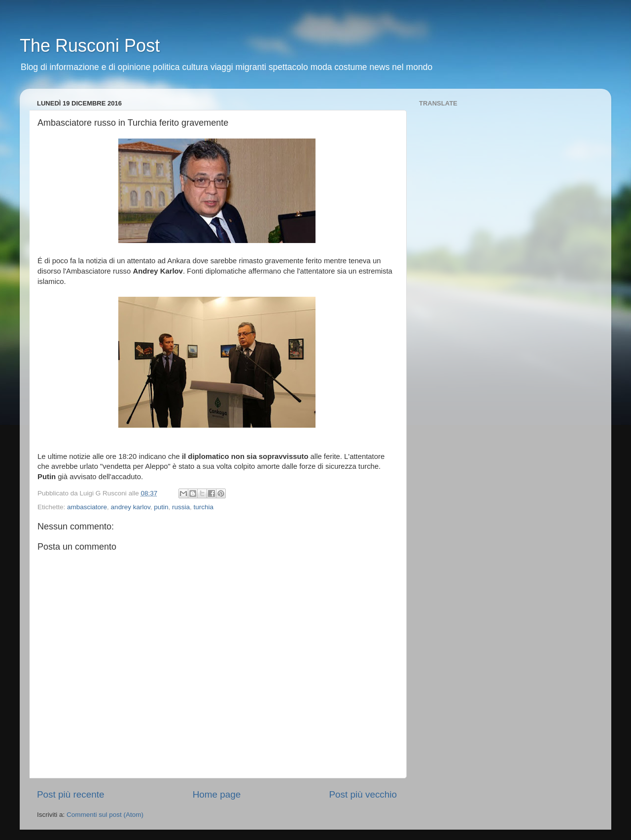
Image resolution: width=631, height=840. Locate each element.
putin (161, 507)
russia (181, 507)
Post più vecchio (363, 794)
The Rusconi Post (90, 46)
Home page (217, 794)
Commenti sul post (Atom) (105, 815)
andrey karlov (131, 507)
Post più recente (71, 794)
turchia (204, 507)
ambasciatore (87, 507)
